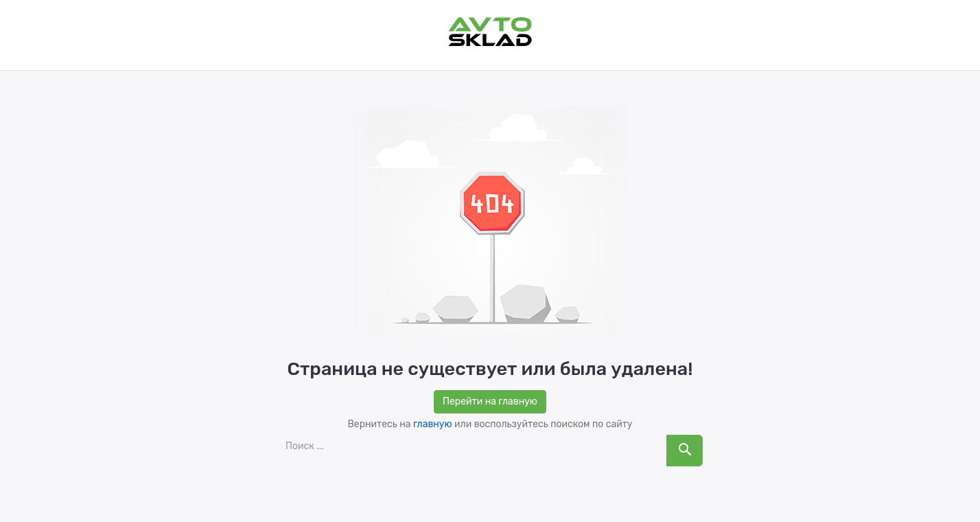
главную (433, 424)
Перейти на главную (490, 401)
